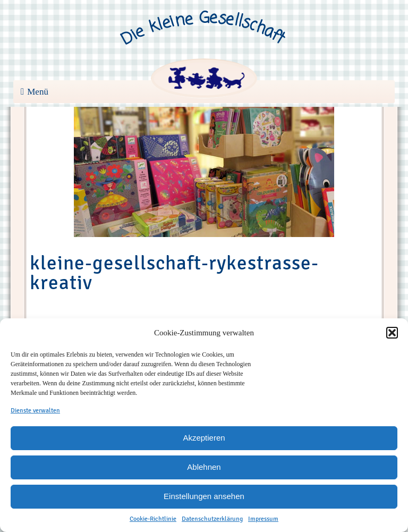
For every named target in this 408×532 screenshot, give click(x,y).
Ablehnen (204, 467)
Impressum (263, 519)
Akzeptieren (204, 438)
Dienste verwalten (35, 410)
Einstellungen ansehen (204, 496)
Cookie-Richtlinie (153, 519)
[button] (392, 333)
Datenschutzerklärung (212, 519)
